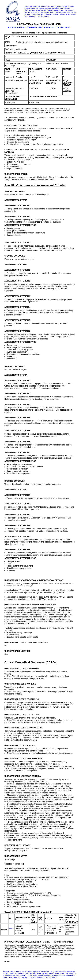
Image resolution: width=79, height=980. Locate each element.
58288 (11, 928)
